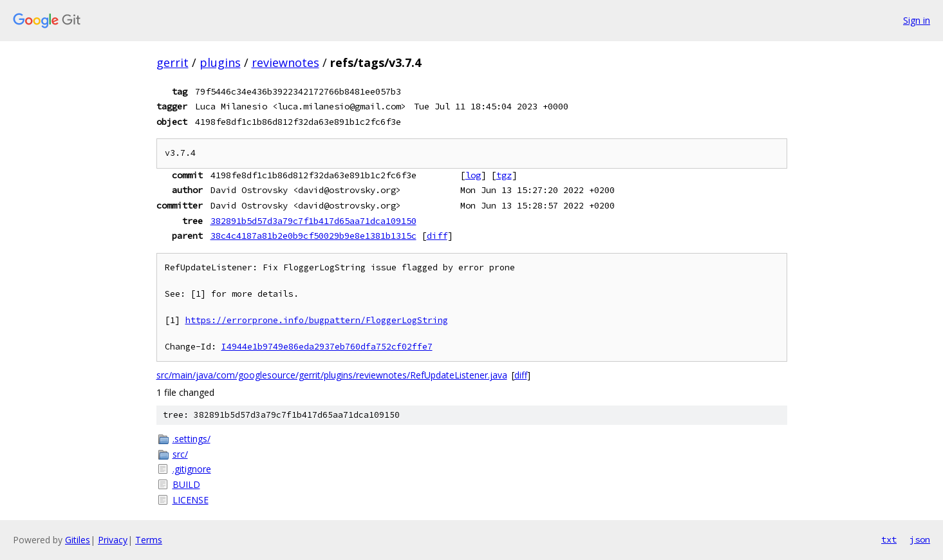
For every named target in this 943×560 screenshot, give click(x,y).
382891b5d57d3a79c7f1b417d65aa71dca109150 (313, 221)
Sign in (917, 20)
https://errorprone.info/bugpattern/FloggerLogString (317, 320)
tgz (504, 175)
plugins (220, 62)
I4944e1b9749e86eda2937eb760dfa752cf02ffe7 (327, 347)
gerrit (173, 62)
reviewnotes (285, 62)
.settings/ (191, 439)
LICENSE (191, 500)
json (920, 539)
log (473, 175)
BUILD (186, 484)
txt (889, 539)
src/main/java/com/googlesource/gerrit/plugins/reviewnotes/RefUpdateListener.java (332, 375)
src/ (180, 454)
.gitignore (192, 469)
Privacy (113, 540)
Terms (149, 540)
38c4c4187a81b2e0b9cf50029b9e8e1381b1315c (313, 236)
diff (437, 236)
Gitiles (78, 540)
